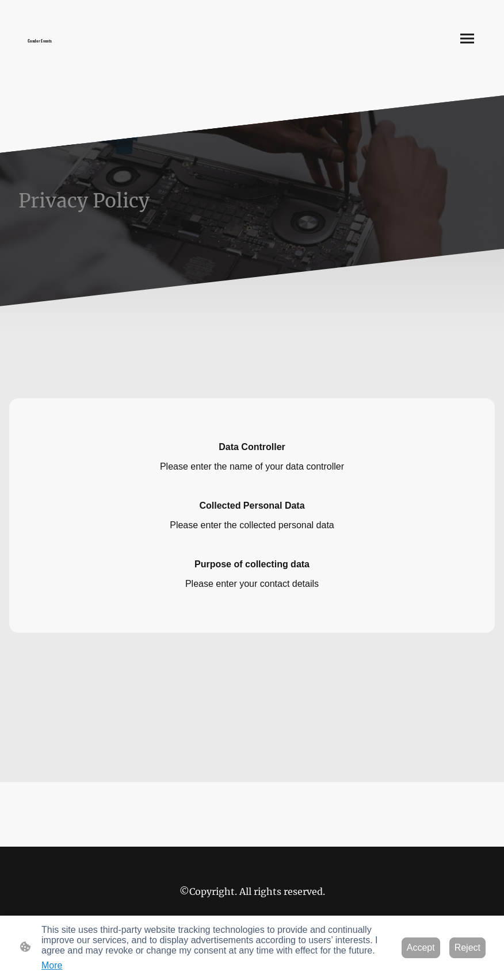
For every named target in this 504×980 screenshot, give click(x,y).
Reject (467, 948)
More (52, 965)
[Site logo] (77, 47)
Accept (421, 948)
